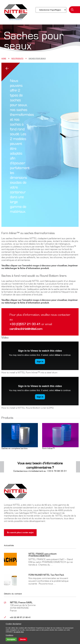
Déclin (23, 639)
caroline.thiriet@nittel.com (26, 329)
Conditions (9, 635)
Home (4, 58)
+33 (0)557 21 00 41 (25, 324)
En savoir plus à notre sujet (20, 533)
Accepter (11, 639)
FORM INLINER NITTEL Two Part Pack (46, 575)
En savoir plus (19, 632)
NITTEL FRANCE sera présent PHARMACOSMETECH (42, 555)
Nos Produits (17, 58)
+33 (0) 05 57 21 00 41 (20, 617)
